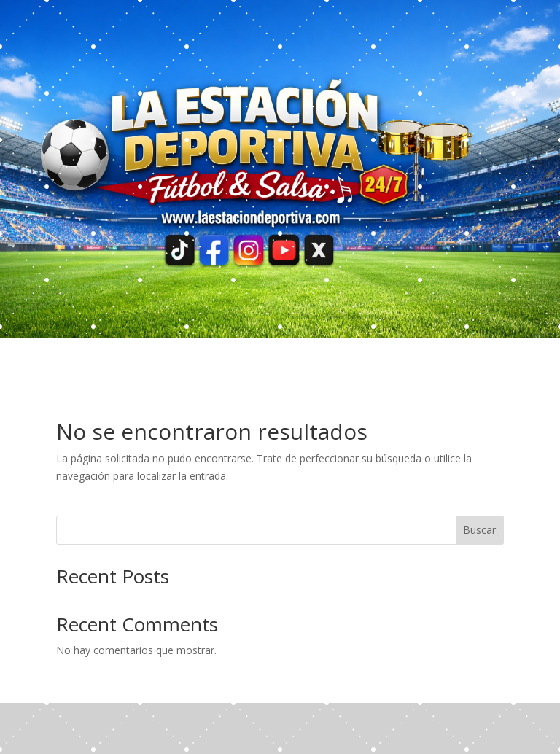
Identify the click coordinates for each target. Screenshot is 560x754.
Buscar (479, 530)
